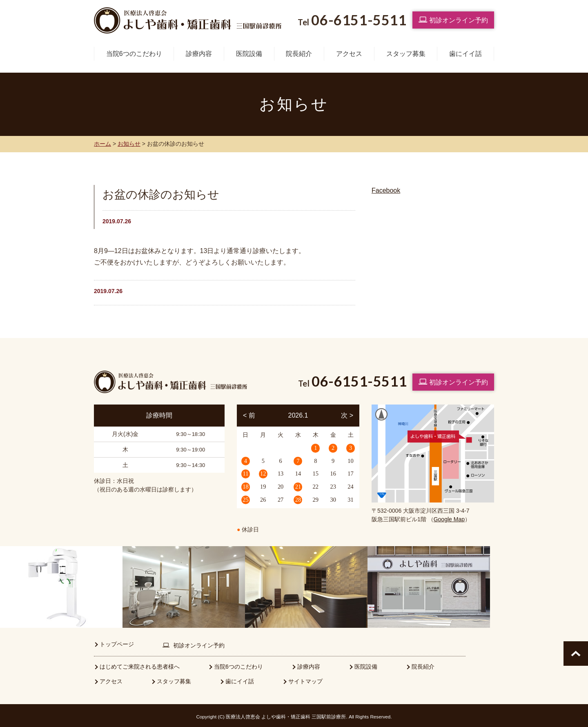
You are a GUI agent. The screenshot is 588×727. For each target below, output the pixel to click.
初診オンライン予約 (453, 20)
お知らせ (129, 144)
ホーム (102, 144)
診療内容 (199, 54)
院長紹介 (299, 54)
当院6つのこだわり (134, 54)
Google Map (449, 519)
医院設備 (249, 54)
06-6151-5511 (359, 381)
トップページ (117, 642)
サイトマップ (305, 679)
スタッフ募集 (406, 54)
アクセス (349, 54)
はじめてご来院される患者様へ (140, 665)
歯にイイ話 (465, 54)
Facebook (386, 190)
